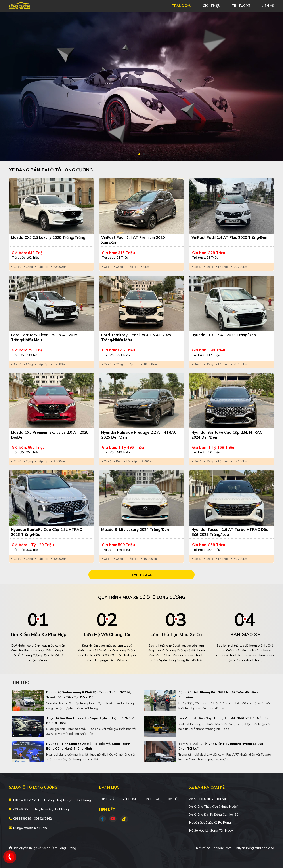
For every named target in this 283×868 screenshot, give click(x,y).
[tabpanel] (141, 86)
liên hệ (268, 6)
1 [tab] (139, 154)
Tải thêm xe (142, 575)
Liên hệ (172, 799)
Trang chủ (107, 799)
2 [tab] (144, 154)
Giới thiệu (129, 799)
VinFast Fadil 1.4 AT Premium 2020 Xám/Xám (133, 240)
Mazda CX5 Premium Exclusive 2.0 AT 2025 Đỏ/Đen (50, 435)
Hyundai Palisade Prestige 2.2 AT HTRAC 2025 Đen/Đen (139, 435)
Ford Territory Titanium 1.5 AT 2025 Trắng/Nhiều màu (44, 337)
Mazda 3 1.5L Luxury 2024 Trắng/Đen (135, 529)
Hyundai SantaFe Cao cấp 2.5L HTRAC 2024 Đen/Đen (227, 435)
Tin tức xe (152, 799)
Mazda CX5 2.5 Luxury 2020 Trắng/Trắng (48, 237)
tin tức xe (241, 6)
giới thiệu (212, 6)
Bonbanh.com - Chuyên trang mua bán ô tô (243, 848)
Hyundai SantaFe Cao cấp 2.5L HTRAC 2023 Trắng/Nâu (46, 532)
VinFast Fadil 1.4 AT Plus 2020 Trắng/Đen (229, 237)
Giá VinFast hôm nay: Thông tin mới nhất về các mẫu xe (223, 718)
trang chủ (182, 6)
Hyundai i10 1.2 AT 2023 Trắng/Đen (224, 335)
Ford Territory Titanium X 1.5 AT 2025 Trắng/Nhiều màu (136, 337)
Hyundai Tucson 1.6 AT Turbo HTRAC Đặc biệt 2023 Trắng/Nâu (230, 532)
